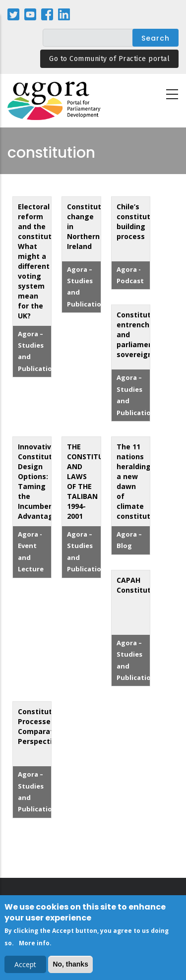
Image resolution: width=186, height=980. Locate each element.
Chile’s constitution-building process (140, 221)
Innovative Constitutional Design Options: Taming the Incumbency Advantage (44, 481)
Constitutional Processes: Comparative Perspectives (44, 726)
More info (34, 946)
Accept (25, 967)
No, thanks (70, 967)
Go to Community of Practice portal (109, 59)
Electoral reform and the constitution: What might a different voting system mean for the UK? (41, 261)
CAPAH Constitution (139, 585)
